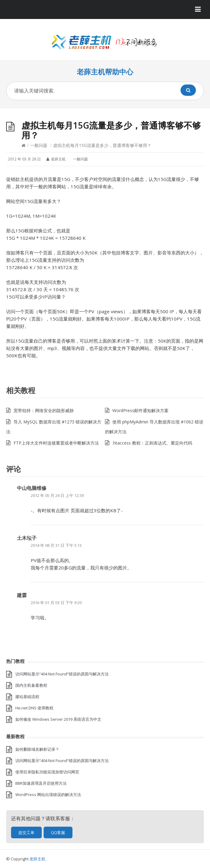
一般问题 (39, 145)
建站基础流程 (27, 697)
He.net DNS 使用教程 (34, 708)
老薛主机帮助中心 (105, 72)
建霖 (22, 595)
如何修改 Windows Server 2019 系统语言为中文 (58, 719)
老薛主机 (37, 859)
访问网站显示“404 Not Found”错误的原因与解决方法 (62, 674)
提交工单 (26, 832)
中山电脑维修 (32, 488)
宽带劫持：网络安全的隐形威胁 (44, 410)
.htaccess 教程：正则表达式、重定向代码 (152, 443)
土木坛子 (27, 538)
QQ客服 (58, 832)
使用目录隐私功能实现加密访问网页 (47, 772)
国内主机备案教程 (31, 685)
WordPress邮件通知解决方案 (140, 410)
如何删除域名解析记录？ (37, 749)
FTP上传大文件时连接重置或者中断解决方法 (56, 443)
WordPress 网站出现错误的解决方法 (48, 795)
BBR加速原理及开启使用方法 (41, 783)
